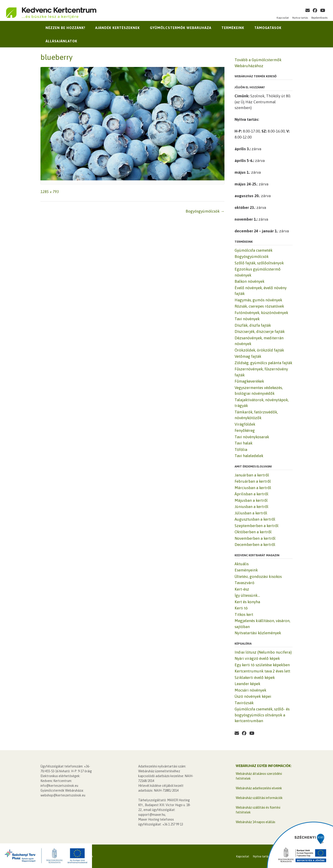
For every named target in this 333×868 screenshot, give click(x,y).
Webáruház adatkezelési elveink (259, 788)
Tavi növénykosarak (252, 437)
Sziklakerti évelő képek (255, 678)
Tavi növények (247, 319)
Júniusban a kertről (251, 507)
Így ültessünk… (247, 595)
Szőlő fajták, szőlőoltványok (259, 263)
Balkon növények (250, 281)
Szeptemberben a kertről (257, 526)
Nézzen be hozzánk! (65, 28)
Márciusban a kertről (253, 488)
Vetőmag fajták (248, 356)
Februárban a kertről (253, 481)
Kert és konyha (247, 602)
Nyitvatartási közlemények (258, 633)
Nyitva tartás (300, 18)
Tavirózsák (244, 703)
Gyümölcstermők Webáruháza (181, 28)
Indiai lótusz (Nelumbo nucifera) (263, 652)
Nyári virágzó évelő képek (257, 658)
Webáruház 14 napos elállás (255, 822)
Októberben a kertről (253, 532)
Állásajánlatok (61, 41)
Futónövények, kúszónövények (261, 313)
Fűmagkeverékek (249, 381)
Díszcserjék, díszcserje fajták (260, 332)
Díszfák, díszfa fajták (253, 325)
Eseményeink (246, 570)
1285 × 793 (50, 192)
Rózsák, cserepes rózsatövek (259, 306)
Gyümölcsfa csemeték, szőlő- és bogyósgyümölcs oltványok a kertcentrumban (262, 715)
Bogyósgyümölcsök (205, 211)
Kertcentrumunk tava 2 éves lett (262, 671)
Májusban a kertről (251, 500)
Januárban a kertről (252, 475)
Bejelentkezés (319, 18)
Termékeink (233, 28)
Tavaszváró (244, 583)
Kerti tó (241, 608)
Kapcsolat (283, 18)
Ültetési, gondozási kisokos (258, 577)
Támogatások (268, 28)
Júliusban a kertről (251, 513)
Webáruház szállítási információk (259, 798)
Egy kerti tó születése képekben (262, 665)
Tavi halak (244, 443)
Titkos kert (244, 614)
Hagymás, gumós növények (258, 300)
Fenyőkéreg (245, 430)
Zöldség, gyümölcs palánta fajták (263, 363)
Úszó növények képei (253, 696)
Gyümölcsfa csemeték (254, 250)
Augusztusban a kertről (255, 519)
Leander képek (247, 684)
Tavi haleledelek (249, 456)
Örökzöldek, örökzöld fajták (259, 350)
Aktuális (242, 564)
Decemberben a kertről (255, 545)
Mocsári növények (250, 690)
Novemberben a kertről (255, 538)
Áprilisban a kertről (251, 494)
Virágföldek (245, 424)
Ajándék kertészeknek (118, 28)
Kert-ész (242, 589)
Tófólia (241, 450)
